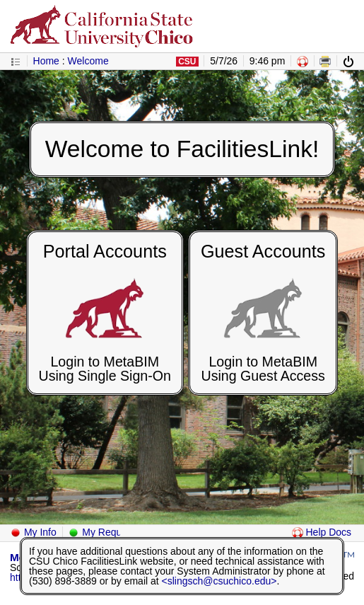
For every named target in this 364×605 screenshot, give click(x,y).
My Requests (104, 532)
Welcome (88, 61)
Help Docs (322, 532)
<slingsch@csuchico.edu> (219, 581)
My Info (33, 532)
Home (46, 61)
